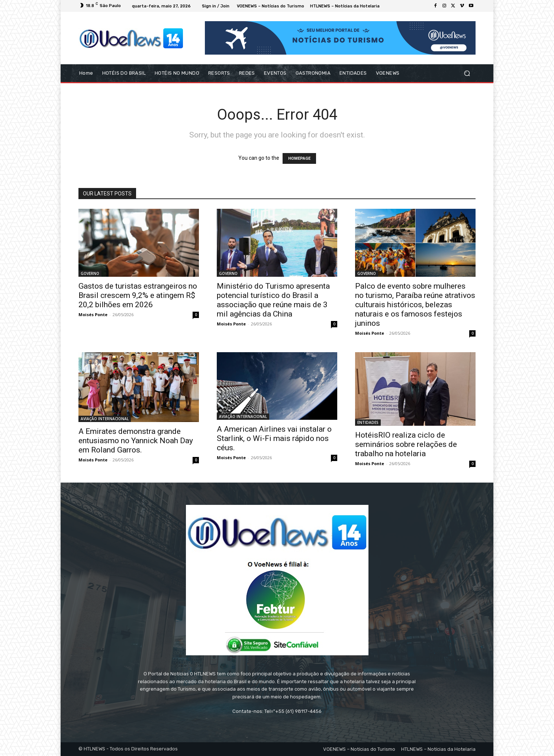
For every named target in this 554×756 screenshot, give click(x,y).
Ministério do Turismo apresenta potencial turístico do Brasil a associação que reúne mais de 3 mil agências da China (273, 300)
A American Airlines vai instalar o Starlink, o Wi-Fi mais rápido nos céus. (274, 438)
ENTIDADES (368, 422)
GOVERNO (90, 273)
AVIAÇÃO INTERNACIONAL (105, 419)
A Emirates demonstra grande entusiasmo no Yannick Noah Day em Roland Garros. (136, 441)
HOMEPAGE (299, 158)
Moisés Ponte (93, 314)
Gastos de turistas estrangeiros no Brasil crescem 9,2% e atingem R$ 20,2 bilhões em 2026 (138, 295)
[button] (467, 73)
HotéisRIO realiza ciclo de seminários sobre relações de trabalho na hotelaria (406, 444)
